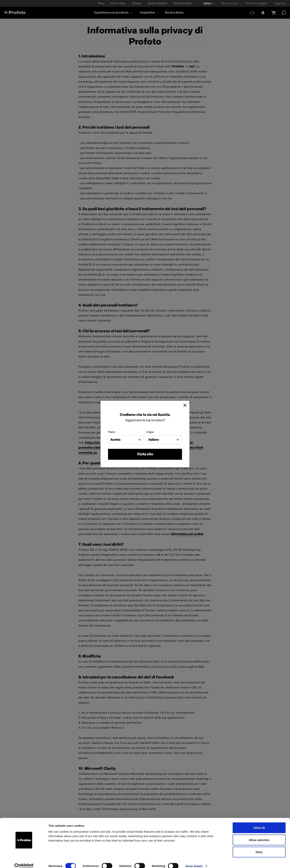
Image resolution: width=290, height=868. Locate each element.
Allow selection (259, 835)
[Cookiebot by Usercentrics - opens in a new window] (24, 861)
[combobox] (126, 440)
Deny (259, 847)
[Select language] (209, 3)
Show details (194, 861)
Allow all (259, 822)
